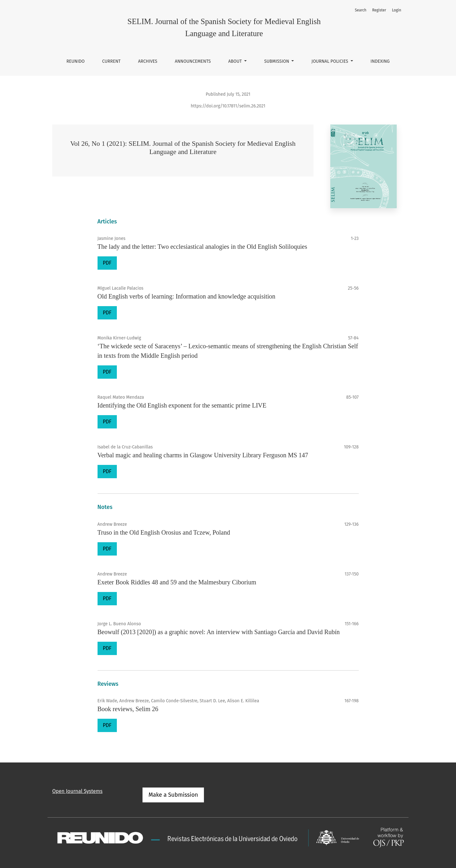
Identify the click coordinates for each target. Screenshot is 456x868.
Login (397, 10)
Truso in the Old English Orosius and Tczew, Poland (164, 532)
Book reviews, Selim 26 (128, 709)
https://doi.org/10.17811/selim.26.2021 (228, 106)
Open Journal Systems (77, 791)
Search (361, 10)
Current (111, 61)
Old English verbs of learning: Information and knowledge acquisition (187, 296)
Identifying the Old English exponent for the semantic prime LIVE (182, 405)
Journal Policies (331, 61)
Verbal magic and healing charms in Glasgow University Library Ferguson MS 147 (203, 455)
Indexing (380, 61)
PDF (107, 263)
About (236, 61)
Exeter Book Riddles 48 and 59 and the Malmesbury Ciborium (177, 582)
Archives (148, 61)
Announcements (193, 61)
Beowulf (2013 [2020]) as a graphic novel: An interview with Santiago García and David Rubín (219, 632)
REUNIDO (76, 61)
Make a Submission (173, 795)
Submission (277, 61)
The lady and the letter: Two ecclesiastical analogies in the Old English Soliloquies (203, 247)
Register (379, 10)
